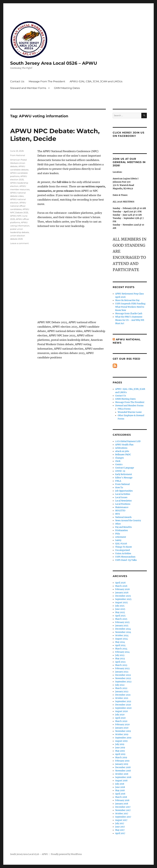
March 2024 (121, 649)
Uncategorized (122, 550)
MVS (118, 514)
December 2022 (123, 675)
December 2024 (123, 629)
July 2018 (120, 784)
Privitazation (122, 530)
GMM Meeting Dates (67, 88)
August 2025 (121, 603)
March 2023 (121, 665)
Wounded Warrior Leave (130, 412)
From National (18, 155)
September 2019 (123, 738)
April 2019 (120, 754)
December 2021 (123, 695)
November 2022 (123, 678)
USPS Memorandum (125, 557)
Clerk (118, 461)
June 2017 (120, 827)
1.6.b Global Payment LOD (128, 441)
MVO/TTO (120, 511)
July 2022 (120, 685)
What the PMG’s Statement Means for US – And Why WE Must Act (130, 320)
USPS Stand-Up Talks (126, 560)
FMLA (118, 481)
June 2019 (120, 748)
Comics (119, 464)
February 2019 (122, 761)
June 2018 (120, 787)
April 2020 (120, 718)
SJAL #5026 (121, 544)
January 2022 (122, 692)
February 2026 (122, 589)
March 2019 (121, 758)
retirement (121, 537)
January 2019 (122, 764)
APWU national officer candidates (18, 206)
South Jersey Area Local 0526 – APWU (54, 63)
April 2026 (120, 583)
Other (118, 524)
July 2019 (120, 744)
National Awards (123, 517)
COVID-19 (120, 471)
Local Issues (121, 497)
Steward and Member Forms (28, 88)
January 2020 (122, 728)
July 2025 (120, 606)
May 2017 (120, 830)
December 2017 (123, 807)
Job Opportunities (124, 491)
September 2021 (123, 701)
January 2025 (122, 626)
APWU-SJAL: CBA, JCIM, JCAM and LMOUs (96, 81)
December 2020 (123, 705)
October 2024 (122, 635)
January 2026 (122, 593)
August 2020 (121, 711)
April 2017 (120, 833)
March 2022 (121, 688)
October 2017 (122, 814)
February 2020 (122, 725)
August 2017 (121, 820)
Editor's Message (124, 478)
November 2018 (123, 771)
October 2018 (122, 774)
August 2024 (121, 639)
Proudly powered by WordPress (66, 854)
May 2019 (120, 751)
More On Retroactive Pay (127, 300)
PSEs (118, 534)
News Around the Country (128, 521)
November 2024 (123, 632)
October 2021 (122, 698)
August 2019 (121, 741)
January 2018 (122, 804)
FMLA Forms (124, 409)
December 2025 (123, 596)
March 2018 (121, 797)
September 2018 (123, 777)
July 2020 (120, 715)
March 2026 (121, 586)
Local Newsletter (124, 501)
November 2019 (123, 731)
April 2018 (120, 794)
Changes (120, 458)
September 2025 (123, 599)
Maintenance (122, 507)
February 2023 (122, 668)
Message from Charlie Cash (129, 314)
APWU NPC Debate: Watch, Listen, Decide (55, 135)
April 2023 (120, 662)
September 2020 (123, 708)
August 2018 (121, 781)
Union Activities (123, 554)
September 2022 (123, 682)
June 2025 (120, 609)
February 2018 (122, 800)
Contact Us (17, 81)
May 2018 (120, 790)
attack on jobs (122, 451)
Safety (118, 540)
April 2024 (120, 645)
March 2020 (121, 721)
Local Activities (123, 494)
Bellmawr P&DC (123, 455)
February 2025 (122, 622)
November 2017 (123, 810)
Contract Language (125, 468)
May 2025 (120, 612)
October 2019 (122, 734)
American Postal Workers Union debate (19, 163)
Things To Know (124, 547)
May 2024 (120, 642)
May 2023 (120, 659)
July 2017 (120, 823)
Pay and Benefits (124, 527)
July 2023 (120, 655)
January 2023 (122, 672)
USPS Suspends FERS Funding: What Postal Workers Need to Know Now (131, 307)
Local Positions (123, 504)
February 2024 (122, 652)
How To (119, 488)
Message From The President (47, 81)
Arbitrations (121, 448)
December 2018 (123, 767)
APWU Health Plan (124, 445)
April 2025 (120, 616)
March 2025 (121, 619)
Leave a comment (19, 243)
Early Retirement (124, 474)
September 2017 (123, 817)
